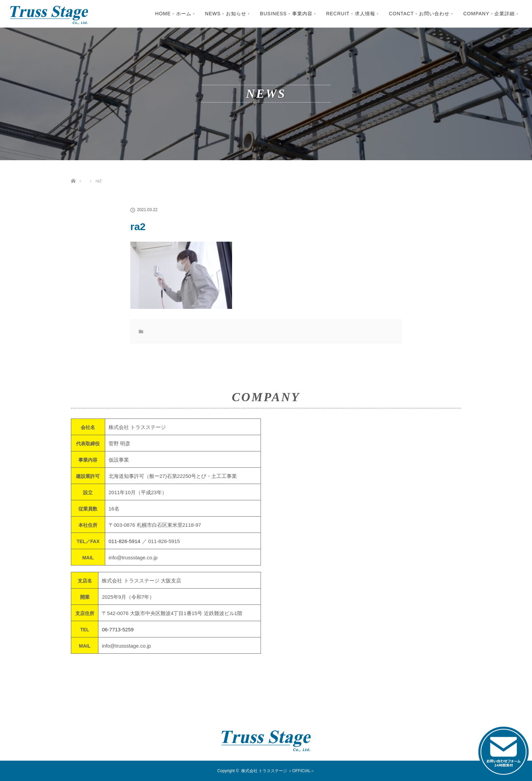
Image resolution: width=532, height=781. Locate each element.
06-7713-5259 (118, 629)
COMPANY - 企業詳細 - (491, 14)
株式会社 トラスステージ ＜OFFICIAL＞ (278, 771)
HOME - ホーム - (175, 14)
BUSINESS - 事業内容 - (288, 14)
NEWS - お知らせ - (227, 14)
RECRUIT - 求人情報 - (352, 14)
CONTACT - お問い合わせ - (421, 14)
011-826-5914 (124, 541)
